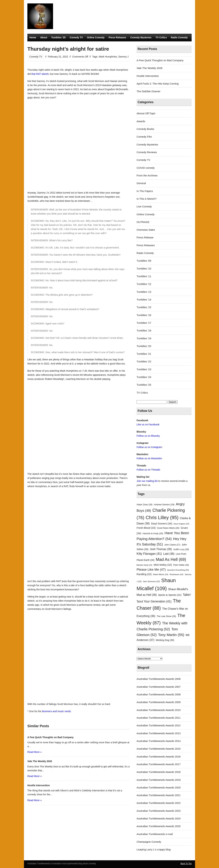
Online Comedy (96, 37)
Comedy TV (76, 37)
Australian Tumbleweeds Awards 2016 (159, 757)
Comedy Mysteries (141, 37)
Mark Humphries (108, 57)
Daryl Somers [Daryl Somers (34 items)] (162, 523)
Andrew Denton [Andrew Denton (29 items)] (164, 504)
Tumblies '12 (144, 284)
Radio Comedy (179, 37)
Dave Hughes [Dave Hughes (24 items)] (181, 524)
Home (33, 37)
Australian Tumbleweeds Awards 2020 (159, 787)
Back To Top (186, 864)
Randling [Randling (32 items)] (144, 574)
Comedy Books (145, 129)
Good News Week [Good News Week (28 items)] (168, 528)
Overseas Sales (146, 230)
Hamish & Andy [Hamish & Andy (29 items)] (153, 533)
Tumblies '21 (144, 354)
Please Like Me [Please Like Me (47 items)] (151, 570)
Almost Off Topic (146, 113)
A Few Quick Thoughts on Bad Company (160, 60)
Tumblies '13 (144, 292)
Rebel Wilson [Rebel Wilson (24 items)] (161, 574)
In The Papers (145, 191)
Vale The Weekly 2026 (149, 68)
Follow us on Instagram (149, 447)
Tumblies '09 (144, 261)
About (44, 37)
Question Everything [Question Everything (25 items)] (178, 570)
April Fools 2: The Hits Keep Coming (157, 84)
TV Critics (161, 37)
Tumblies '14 (144, 300)
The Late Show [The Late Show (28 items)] (166, 616)
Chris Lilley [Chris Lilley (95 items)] (162, 517)
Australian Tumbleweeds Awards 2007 (159, 687)
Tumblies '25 (144, 385)
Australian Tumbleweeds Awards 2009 (159, 702)
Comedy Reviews (147, 152)
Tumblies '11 (144, 276)
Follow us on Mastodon (149, 458)
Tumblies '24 (144, 377)
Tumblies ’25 (58, 37)
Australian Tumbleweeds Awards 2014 (159, 741)
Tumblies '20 (144, 346)
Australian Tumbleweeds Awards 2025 (159, 826)
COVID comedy (146, 168)
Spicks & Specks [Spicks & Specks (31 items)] (170, 595)
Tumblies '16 (144, 315)
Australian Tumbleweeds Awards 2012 (159, 725)
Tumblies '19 (144, 338)
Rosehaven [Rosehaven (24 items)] (177, 574)
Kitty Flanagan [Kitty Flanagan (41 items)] (149, 554)
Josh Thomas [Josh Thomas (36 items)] (161, 549)
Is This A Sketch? (146, 199)
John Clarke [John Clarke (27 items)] (172, 545)
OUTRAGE (143, 222)
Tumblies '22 (144, 361)
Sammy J (123, 57)
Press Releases (117, 37)
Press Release (145, 237)
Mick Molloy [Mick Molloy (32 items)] (163, 565)
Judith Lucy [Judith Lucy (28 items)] (181, 549)
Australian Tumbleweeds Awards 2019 (159, 780)
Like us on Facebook (148, 425)
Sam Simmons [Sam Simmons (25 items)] (151, 581)
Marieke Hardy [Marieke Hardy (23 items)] (144, 565)
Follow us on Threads (148, 470)
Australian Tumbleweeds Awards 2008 (159, 694)
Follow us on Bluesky (148, 436)
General (141, 183)
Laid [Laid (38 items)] (169, 554)
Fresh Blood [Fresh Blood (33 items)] (146, 528)
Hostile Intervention (148, 76)
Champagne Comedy (149, 842)
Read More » (34, 752)
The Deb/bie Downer (148, 91)
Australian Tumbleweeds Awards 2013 (159, 733)
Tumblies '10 (144, 269)
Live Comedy (144, 206)
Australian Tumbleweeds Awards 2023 (159, 811)
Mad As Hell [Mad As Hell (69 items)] (171, 559)
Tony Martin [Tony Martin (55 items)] (171, 635)
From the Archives (147, 175)
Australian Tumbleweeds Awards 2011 (159, 718)
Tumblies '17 (144, 323)
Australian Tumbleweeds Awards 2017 (159, 764)
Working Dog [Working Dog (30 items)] (165, 640)
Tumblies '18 (144, 330)
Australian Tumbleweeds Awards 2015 (159, 749)
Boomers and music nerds (56, 711)
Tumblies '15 (144, 307)
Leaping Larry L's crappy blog (154, 849)
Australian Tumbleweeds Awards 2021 (159, 795)
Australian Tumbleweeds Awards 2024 (159, 818)
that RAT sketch (40, 74)
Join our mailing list (147, 481)
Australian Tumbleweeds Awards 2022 (159, 803)
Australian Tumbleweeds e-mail (155, 834)
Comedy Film (144, 137)
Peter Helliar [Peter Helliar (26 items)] (181, 565)
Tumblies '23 (144, 369)
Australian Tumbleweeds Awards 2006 (159, 679)
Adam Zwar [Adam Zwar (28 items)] (144, 504)
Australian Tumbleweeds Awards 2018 (159, 772)
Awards (141, 121)
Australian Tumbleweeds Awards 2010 (159, 710)
